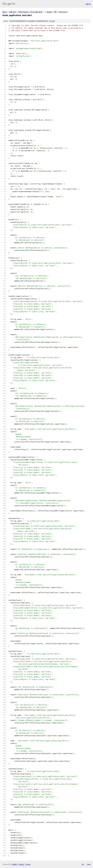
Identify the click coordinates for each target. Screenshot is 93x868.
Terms (28, 864)
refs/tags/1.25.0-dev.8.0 (30, 12)
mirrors (63, 12)
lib (55, 12)
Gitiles (15, 864)
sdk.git (12, 12)
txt (83, 864)
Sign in (88, 4)
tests (49, 12)
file (52, 21)
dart (5, 12)
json (89, 864)
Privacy (21, 864)
